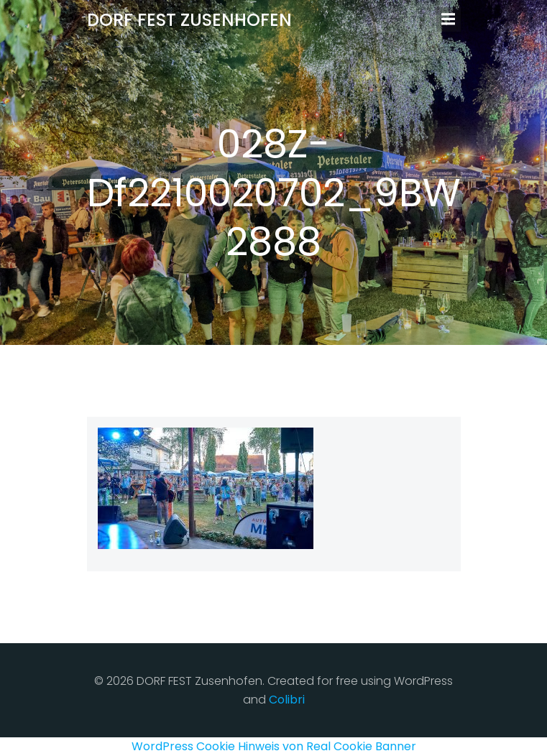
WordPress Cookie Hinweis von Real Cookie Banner (274, 746)
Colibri (287, 700)
